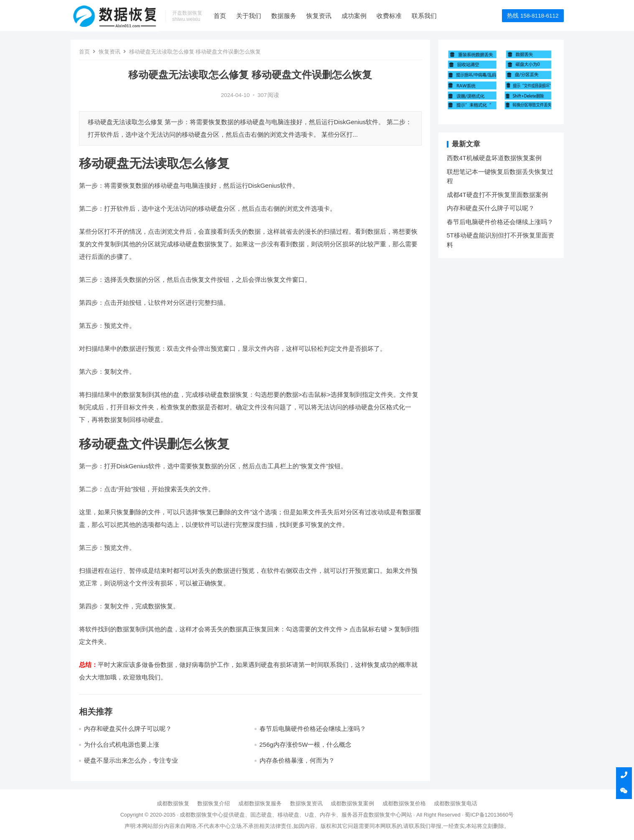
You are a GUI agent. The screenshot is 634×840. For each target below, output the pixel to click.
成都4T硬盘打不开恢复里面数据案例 (498, 195)
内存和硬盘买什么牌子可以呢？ (128, 729)
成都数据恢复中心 (201, 815)
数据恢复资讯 (306, 803)
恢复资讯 (319, 16)
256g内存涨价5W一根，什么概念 (306, 744)
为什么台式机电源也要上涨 (122, 744)
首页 (220, 16)
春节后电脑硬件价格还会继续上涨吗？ (313, 729)
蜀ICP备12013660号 (489, 815)
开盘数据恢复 (374, 815)
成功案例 (354, 16)
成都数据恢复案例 (352, 803)
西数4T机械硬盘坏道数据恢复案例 (494, 158)
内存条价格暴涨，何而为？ (297, 760)
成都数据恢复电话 (456, 803)
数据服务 (284, 16)
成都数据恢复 (173, 803)
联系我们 (424, 16)
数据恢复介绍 (214, 803)
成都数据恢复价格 (404, 803)
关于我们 (249, 16)
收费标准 (389, 16)
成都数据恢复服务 (260, 803)
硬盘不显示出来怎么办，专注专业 (131, 760)
